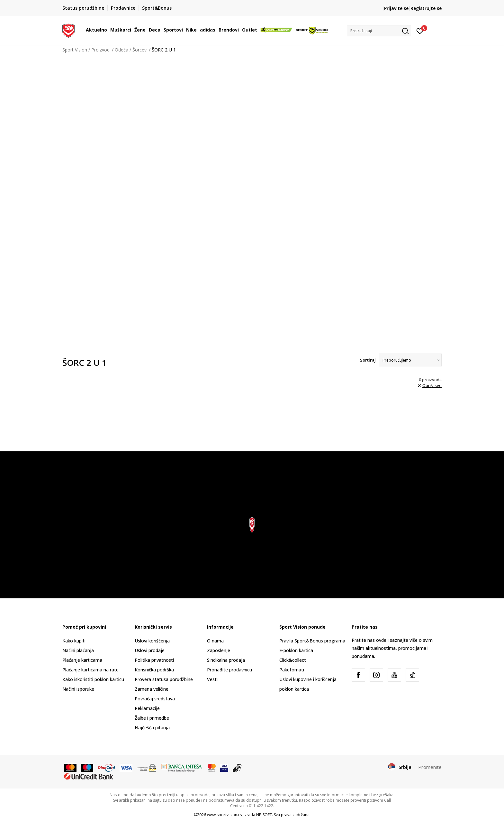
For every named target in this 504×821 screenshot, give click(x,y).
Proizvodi (101, 50)
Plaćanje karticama (82, 660)
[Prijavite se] (420, 31)
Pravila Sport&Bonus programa (312, 641)
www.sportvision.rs (224, 815)
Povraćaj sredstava (155, 699)
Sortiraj (368, 360)
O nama (215, 641)
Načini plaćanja (78, 650)
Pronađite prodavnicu (230, 670)
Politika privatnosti (154, 660)
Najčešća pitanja (152, 728)
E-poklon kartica (296, 650)
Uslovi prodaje (150, 650)
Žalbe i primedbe (152, 718)
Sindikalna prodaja (226, 660)
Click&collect (293, 660)
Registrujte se (426, 8)
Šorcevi (140, 50)
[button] (379, 31)
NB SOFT (264, 815)
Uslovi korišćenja (152, 641)
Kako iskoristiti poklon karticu (93, 679)
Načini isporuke (78, 689)
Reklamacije (147, 708)
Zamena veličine (152, 689)
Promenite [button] (430, 767)
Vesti (212, 679)
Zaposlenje (219, 650)
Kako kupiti (74, 641)
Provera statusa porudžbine (164, 679)
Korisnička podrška (154, 670)
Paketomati (292, 670)
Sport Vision (75, 50)
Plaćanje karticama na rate (90, 670)
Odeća (122, 50)
